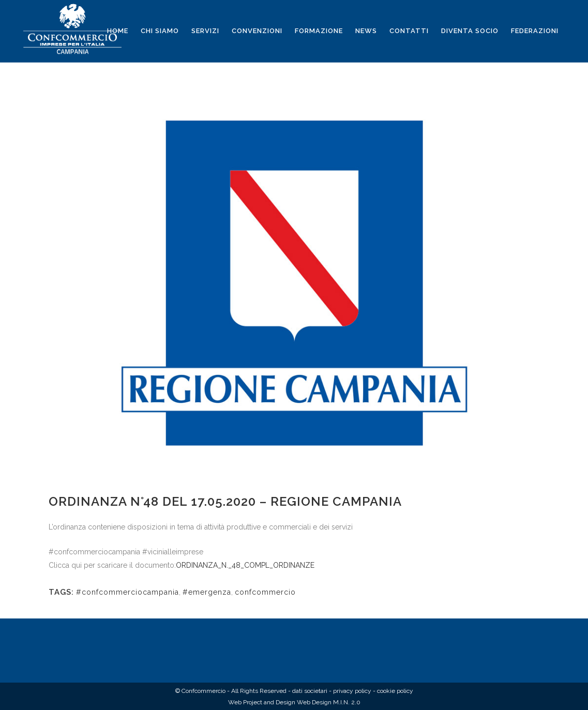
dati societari (310, 691)
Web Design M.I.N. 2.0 (329, 702)
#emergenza (207, 592)
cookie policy (395, 691)
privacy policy (352, 691)
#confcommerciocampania (127, 592)
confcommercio (265, 592)
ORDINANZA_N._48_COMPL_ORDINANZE (245, 565)
